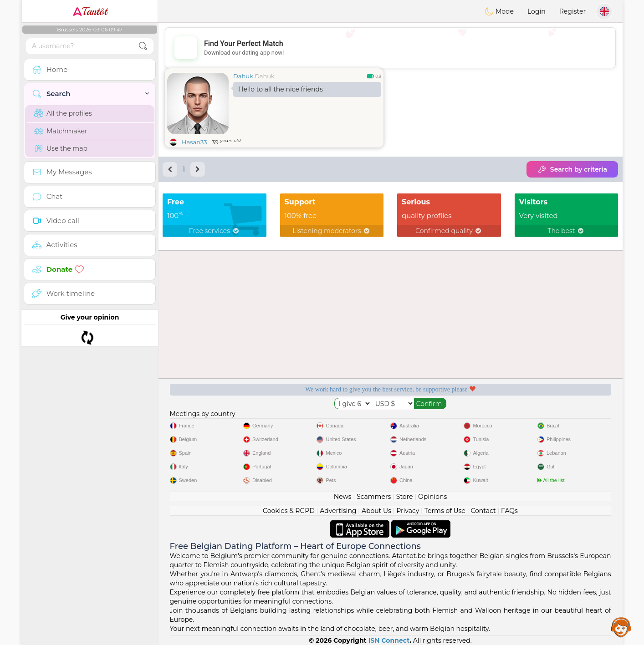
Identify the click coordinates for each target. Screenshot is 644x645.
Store (405, 497)
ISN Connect (389, 640)
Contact (483, 511)
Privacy (408, 511)
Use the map (61, 148)
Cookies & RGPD (289, 511)
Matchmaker (61, 131)
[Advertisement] (390, 48)
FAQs (509, 511)
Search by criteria (572, 169)
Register (572, 11)
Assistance (621, 627)
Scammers (374, 497)
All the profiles (63, 113)
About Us (376, 511)
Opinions (432, 497)
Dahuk (243, 76)
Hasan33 (194, 142)
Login (537, 11)
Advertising (338, 511)
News (343, 497)
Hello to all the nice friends (281, 89)
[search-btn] (143, 46)
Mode (499, 11)
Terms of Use (445, 511)
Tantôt (90, 11)
